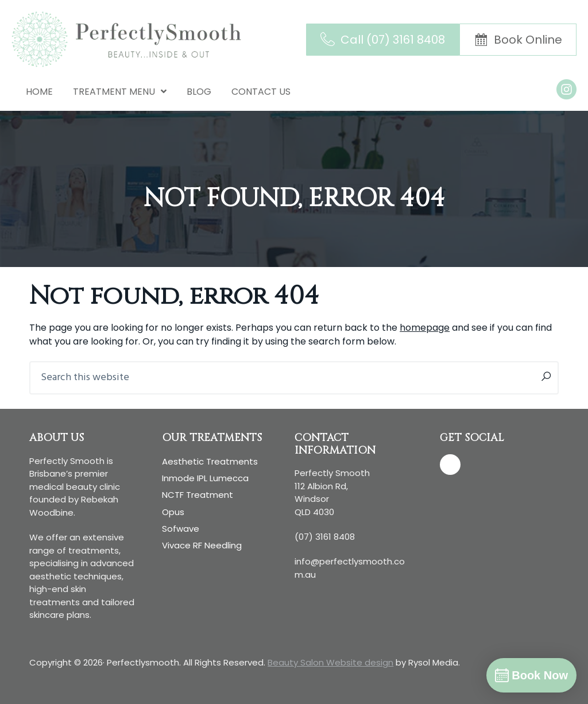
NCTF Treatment (198, 495)
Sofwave (181, 529)
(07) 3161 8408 (325, 537)
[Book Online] (518, 40)
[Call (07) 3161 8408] (383, 40)
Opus (173, 512)
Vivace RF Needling (202, 545)
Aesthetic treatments (210, 461)
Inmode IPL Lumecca (205, 478)
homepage (425, 328)
